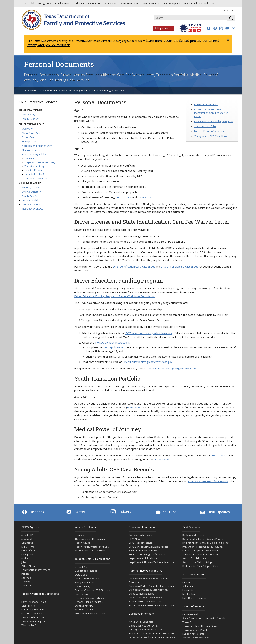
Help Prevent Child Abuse (143, 558)
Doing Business (150, 4)
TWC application (113, 347)
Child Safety (29, 115)
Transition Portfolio (205, 126)
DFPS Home (31, 91)
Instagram (122, 511)
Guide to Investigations (141, 594)
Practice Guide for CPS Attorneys (93, 590)
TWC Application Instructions (112, 342)
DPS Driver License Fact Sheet (179, 266)
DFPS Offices (28, 550)
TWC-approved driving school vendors (149, 333)
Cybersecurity (83, 586)
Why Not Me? (29, 625)
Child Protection (49, 91)
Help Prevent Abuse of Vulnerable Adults (151, 562)
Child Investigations (40, 4)
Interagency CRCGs (33, 209)
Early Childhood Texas (34, 602)
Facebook (33, 512)
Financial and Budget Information (147, 554)
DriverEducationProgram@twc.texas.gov (147, 362)
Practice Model (30, 200)
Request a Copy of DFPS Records (201, 550)
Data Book (81, 575)
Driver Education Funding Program (214, 121)
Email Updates (214, 512)
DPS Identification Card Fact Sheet (134, 266)
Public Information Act (87, 579)
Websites (26, 585)
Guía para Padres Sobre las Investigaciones (153, 586)
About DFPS (28, 535)
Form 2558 (134, 407)
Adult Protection (129, 4)
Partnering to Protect (33, 609)
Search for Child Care (194, 558)
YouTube (166, 512)
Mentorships (189, 594)
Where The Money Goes (196, 638)
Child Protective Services (38, 102)
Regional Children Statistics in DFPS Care (151, 633)
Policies (25, 574)
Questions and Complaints (90, 539)
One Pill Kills (28, 606)
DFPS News (135, 539)
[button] (209, 28)
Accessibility (28, 539)
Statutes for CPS (84, 609)
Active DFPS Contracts (141, 622)
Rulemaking (82, 594)
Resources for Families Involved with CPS (151, 605)
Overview (27, 129)
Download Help (191, 614)
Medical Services (31, 150)
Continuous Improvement (36, 570)
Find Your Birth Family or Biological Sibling (205, 543)
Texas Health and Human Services (202, 626)
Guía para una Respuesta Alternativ (149, 590)
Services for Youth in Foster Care (201, 554)
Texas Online (190, 622)
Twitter (76, 512)
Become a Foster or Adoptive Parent (203, 539)
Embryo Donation (32, 192)
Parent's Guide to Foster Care (145, 601)
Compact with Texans (141, 535)
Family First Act (30, 196)
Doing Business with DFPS (143, 626)
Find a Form (28, 558)
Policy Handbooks (85, 582)
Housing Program (34, 170)
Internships (189, 590)
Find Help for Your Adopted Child (200, 566)
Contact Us (27, 543)
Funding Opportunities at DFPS (146, 630)
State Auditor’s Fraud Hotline (91, 550)
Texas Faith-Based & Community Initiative (152, 637)
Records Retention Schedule (90, 598)
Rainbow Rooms (31, 205)
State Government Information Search (204, 618)
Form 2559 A (124, 197)
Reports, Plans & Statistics (89, 602)
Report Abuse (162, 28)
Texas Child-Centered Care (199, 4)
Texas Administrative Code (90, 613)
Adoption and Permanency (37, 146)
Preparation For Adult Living (40, 162)
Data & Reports (171, 4)
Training (26, 582)
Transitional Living (101, 91)
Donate (186, 582)
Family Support (30, 119)
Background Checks (193, 535)
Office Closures (30, 566)
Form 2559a (219, 455)
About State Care (31, 133)
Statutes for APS (84, 606)
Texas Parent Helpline (33, 621)
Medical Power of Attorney (209, 131)
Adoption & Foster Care (87, 4)
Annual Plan (82, 567)
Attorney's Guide (31, 188)
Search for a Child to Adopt (197, 562)
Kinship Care (29, 141)
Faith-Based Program (194, 598)
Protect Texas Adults (33, 613)
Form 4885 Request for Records (208, 481)
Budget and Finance (86, 571)
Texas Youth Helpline (33, 617)
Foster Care (28, 137)
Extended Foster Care (36, 174)
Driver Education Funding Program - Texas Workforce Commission (115, 296)
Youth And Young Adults (74, 91)
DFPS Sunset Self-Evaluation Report (148, 547)
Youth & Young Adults (34, 154)
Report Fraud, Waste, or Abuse (92, 547)
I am (23, 4)
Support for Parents (193, 634)
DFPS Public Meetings (141, 543)
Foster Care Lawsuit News (143, 550)
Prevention (110, 4)
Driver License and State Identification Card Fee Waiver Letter (211, 113)
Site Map (26, 578)
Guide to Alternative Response (146, 598)
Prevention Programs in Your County (203, 547)
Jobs (24, 562)
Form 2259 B (145, 197)
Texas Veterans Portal (195, 630)
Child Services (63, 4)
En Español (229, 10)
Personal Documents (206, 104)
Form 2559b (162, 459)
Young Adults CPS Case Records (212, 136)
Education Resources (36, 178)
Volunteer (188, 586)
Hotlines (79, 535)
